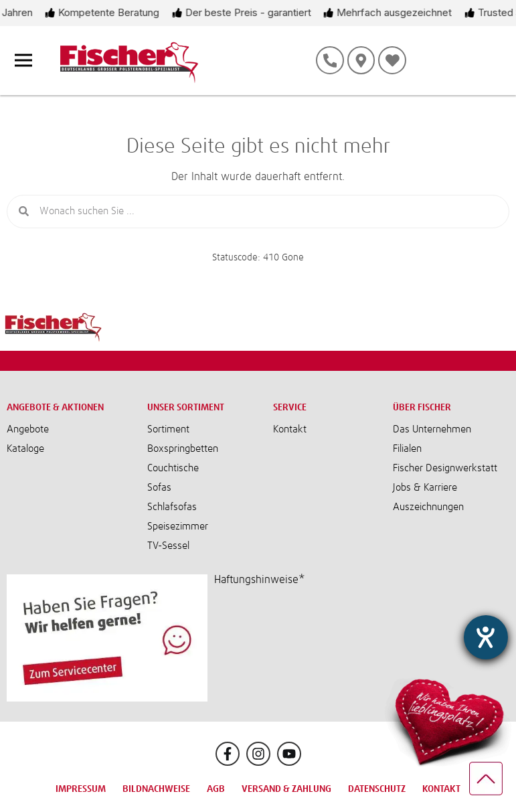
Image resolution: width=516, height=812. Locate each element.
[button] (362, 580)
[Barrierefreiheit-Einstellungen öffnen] (485, 558)
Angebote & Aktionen (55, 408)
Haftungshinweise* (260, 580)
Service (290, 408)
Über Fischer (422, 408)
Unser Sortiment (186, 408)
